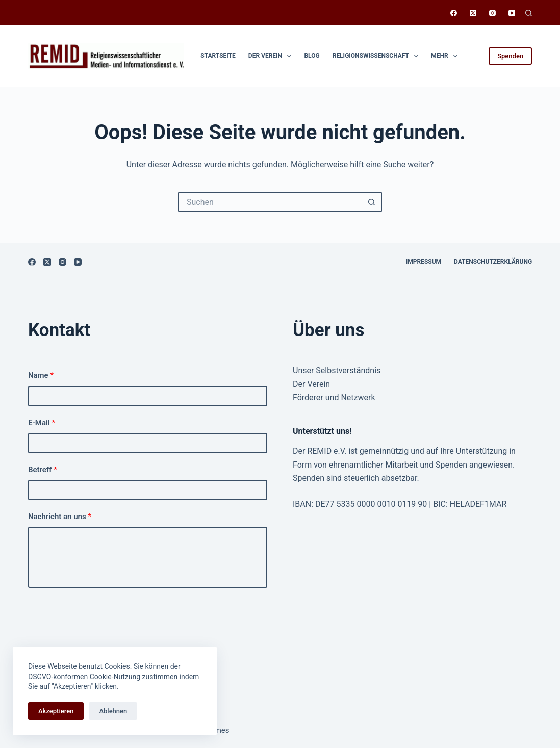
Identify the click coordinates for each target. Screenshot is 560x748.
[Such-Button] (372, 202)
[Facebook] (454, 13)
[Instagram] (492, 13)
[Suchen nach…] (270, 202)
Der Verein (272, 56)
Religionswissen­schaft (378, 56)
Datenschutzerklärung (493, 262)
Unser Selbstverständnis (337, 370)
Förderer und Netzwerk (334, 397)
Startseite (218, 56)
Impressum (424, 262)
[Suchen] (529, 13)
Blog (312, 56)
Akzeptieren (56, 711)
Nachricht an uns (60, 517)
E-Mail (42, 423)
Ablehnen (113, 711)
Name (41, 375)
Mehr (446, 56)
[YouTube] (512, 13)
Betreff (43, 470)
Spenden (510, 56)
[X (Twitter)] (473, 13)
